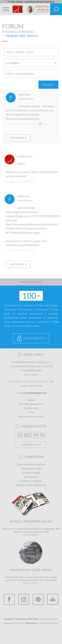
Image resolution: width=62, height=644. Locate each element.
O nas (31, 412)
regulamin (41, 465)
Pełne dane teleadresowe (31, 404)
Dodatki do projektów (31, 481)
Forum (13, 27)
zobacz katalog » (31, 535)
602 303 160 (43, 10)
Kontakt (31, 400)
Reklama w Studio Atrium (31, 417)
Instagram (24, 599)
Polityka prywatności (31, 469)
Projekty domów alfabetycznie (31, 485)
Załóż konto (33, 338)
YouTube (53, 599)
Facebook (9, 599)
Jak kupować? (31, 477)
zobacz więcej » (31, 583)
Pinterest (38, 599)
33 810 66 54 (19, 382)
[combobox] (31, 63)
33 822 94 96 (42, 7)
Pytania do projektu (18, 32)
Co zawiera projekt (31, 473)
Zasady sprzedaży (25, 465)
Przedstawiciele (31, 408)
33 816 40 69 (34, 382)
